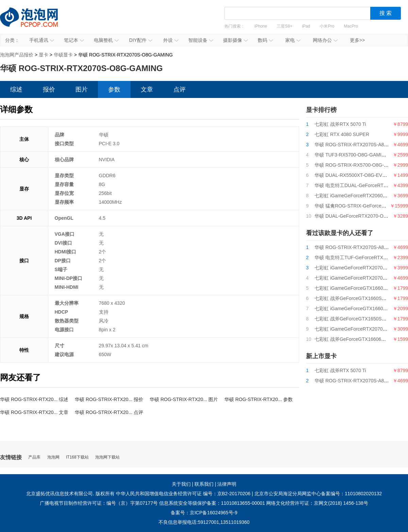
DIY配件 (141, 40)
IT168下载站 (77, 457)
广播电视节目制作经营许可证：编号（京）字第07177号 (99, 503)
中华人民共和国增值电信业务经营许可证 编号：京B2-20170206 (183, 494)
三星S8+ (285, 26)
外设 (171, 40)
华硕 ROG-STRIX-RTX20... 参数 (259, 399)
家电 (293, 40)
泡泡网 (53, 457)
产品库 (34, 457)
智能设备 (201, 40)
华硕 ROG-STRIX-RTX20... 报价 (109, 399)
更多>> (357, 40)
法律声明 (227, 484)
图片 (82, 89)
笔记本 (74, 40)
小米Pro (327, 26)
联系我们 (204, 484)
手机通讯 (42, 40)
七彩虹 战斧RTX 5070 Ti (340, 124)
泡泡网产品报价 (36, 22)
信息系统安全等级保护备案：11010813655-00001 (212, 503)
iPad (306, 26)
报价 (49, 89)
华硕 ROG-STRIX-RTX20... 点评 (109, 412)
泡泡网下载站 (107, 457)
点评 (180, 89)
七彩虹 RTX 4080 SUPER (342, 134)
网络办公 (325, 40)
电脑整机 (106, 40)
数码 (265, 40)
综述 (16, 89)
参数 (114, 89)
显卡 (44, 55)
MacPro (351, 26)
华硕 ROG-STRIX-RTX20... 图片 (184, 399)
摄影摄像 (235, 40)
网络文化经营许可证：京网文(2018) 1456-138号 (317, 503)
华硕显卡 (63, 55)
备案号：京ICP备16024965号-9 (204, 513)
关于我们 (181, 484)
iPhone (261, 26)
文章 (147, 89)
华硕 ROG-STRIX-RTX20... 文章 (34, 412)
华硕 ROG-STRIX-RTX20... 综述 (34, 399)
